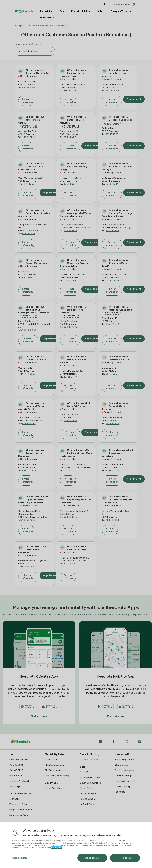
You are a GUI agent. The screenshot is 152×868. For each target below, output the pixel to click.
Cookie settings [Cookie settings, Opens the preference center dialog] (20, 858)
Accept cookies (125, 858)
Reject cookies (92, 858)
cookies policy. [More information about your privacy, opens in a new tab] (57, 848)
